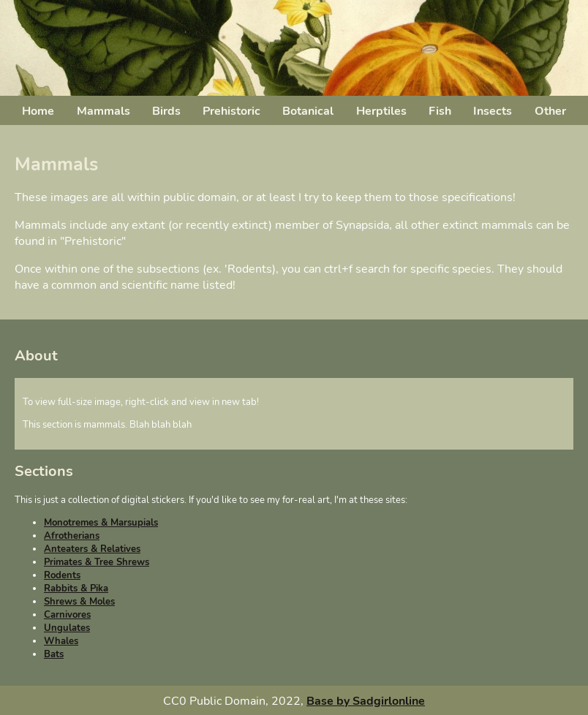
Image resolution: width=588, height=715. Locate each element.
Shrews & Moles (79, 602)
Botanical (308, 111)
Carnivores (67, 615)
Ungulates (67, 628)
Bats (54, 654)
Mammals (103, 111)
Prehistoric (231, 111)
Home (38, 111)
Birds (166, 111)
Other (550, 111)
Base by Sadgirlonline (366, 701)
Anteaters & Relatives (92, 549)
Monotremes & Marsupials (101, 523)
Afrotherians (72, 536)
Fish (440, 111)
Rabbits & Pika (76, 589)
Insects (493, 111)
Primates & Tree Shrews (97, 562)
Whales (61, 641)
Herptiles (381, 111)
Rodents (62, 575)
